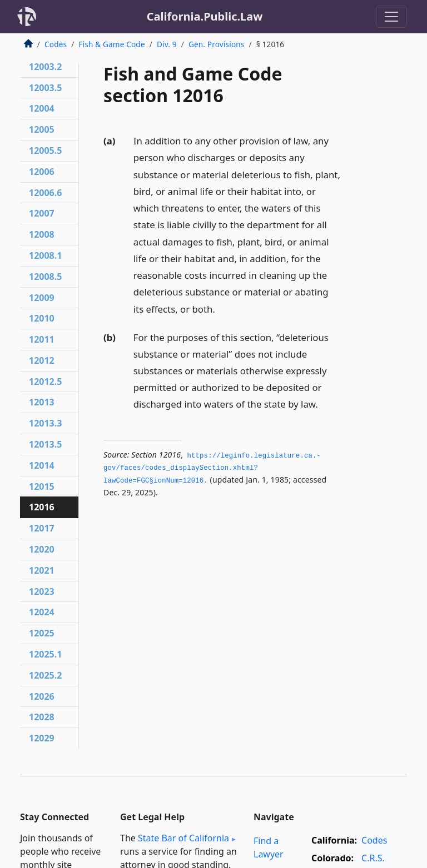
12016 (42, 507)
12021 (42, 570)
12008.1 (45, 255)
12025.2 (45, 675)
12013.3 (45, 423)
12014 (42, 465)
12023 (42, 591)
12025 (42, 633)
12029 (42, 738)
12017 (42, 528)
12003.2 (45, 67)
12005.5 (45, 150)
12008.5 (45, 277)
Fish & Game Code (111, 44)
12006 (42, 172)
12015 (42, 486)
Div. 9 (167, 44)
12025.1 (45, 654)
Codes (56, 44)
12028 (42, 717)
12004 (42, 108)
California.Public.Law (205, 16)
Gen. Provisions (217, 44)
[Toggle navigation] (391, 17)
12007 (42, 213)
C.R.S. (373, 858)
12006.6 (45, 193)
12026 (42, 696)
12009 (42, 298)
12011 (42, 339)
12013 (42, 402)
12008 (42, 234)
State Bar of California (183, 838)
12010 (42, 318)
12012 (42, 360)
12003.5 (45, 88)
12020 (42, 549)
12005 (42, 129)
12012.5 (45, 382)
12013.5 (45, 444)
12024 (42, 612)
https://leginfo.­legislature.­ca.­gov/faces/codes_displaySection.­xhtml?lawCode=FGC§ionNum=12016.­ (212, 468)
